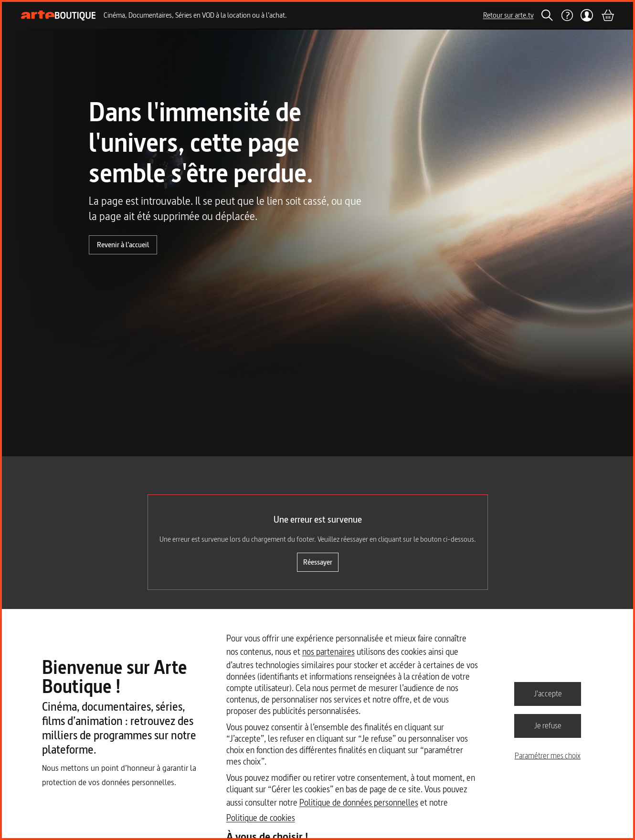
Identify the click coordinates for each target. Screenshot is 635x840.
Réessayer (318, 562)
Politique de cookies (261, 818)
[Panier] (607, 15)
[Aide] (567, 15)
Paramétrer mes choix (548, 756)
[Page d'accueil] (58, 16)
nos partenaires (328, 652)
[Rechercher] (547, 15)
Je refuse (548, 725)
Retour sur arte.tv (508, 15)
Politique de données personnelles (359, 803)
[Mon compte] (587, 15)
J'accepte (548, 693)
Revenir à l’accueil (123, 245)
